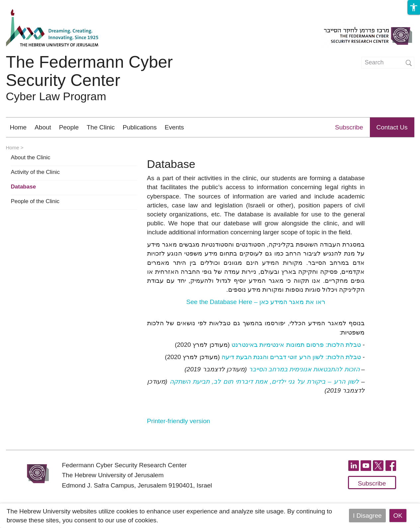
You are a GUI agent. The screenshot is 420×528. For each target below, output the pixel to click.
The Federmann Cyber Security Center (89, 71)
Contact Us (392, 127)
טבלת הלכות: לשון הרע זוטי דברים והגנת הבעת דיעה (291, 357)
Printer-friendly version (179, 421)
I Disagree (367, 516)
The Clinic (101, 127)
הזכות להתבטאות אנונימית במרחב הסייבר (304, 369)
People (69, 127)
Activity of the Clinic (35, 172)
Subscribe (349, 127)
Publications (140, 127)
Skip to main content (29, 4)
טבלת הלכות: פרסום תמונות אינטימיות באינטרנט (295, 345)
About (43, 127)
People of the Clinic (35, 201)
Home (18, 127)
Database (24, 187)
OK (398, 516)
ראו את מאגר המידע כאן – (256, 302)
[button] (414, 7)
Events (174, 127)
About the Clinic (31, 158)
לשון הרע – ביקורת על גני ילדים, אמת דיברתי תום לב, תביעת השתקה (264, 381)
